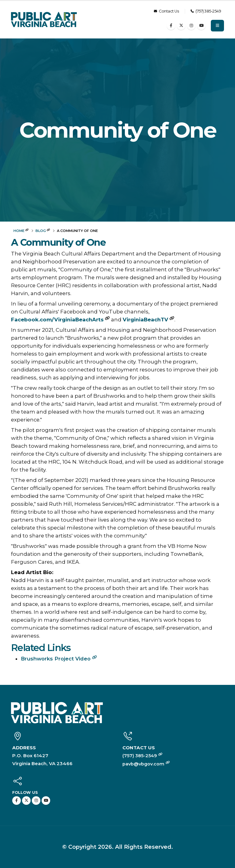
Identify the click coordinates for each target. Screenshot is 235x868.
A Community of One (58, 242)
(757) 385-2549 (206, 11)
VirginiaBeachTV (145, 320)
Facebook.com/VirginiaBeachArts (57, 320)
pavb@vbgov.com (147, 764)
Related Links (41, 648)
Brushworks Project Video (59, 659)
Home (19, 231)
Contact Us (166, 11)
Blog (41, 231)
